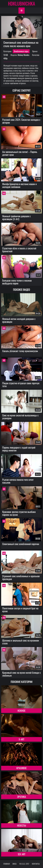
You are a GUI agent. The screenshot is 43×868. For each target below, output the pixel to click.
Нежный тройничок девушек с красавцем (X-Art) (16, 217)
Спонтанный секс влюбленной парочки (21, 544)
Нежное (21, 711)
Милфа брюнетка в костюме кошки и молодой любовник (19, 185)
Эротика (21, 797)
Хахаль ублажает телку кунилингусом (20, 351)
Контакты (36, 864)
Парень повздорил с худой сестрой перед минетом (19, 449)
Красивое (21, 768)
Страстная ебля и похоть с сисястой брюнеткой (19, 250)
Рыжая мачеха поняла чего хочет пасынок (18, 481)
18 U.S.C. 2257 (24, 864)
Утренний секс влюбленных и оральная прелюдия (21, 577)
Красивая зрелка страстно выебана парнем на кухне (19, 513)
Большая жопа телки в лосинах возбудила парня (17, 282)
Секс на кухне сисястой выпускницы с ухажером (20, 417)
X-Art (21, 739)
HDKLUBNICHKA (22, 3)
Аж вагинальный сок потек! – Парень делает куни (20, 153)
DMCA (15, 864)
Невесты (22, 825)
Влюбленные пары (21, 51)
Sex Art (22, 854)
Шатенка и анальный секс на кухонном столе (21, 642)
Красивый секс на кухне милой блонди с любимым (21, 674)
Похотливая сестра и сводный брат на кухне (20, 610)
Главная (7, 864)
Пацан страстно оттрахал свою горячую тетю (21, 384)
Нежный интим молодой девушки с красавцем (19, 320)
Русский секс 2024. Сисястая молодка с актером (21, 121)
